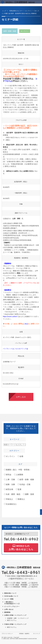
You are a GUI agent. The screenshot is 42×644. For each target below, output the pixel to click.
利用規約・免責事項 (24, 634)
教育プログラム (12, 620)
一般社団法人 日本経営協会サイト (12, 603)
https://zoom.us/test (10, 316)
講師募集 (7, 612)
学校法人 (9, 499)
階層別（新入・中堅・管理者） (18, 470)
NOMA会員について (11, 596)
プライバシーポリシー (7, 634)
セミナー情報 (9, 599)
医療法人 (20, 499)
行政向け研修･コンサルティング (15, 624)
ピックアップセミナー (12, 607)
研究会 (8, 475)
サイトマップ (37, 634)
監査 (19, 489)
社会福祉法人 (10, 504)
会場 (20, 456)
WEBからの (21, 547)
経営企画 (9, 489)
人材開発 (19, 475)
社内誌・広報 (24, 484)
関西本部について (10, 593)
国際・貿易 (29, 494)
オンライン (9, 456)
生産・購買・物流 (12, 494)
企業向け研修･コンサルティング (15, 615)
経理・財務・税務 (26, 480)
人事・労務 (9, 480)
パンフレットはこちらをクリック (15, 349)
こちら (26, 324)
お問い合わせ (9, 609)
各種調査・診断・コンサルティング (18, 618)
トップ (4, 11)
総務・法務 (9, 484)
